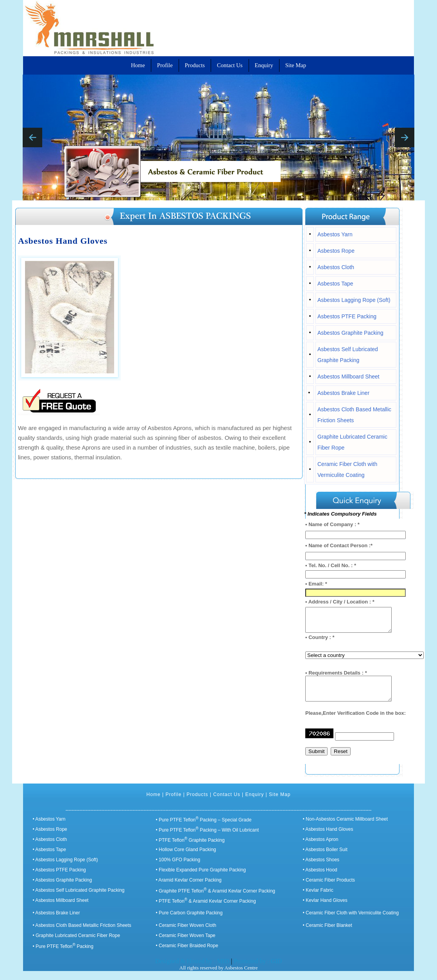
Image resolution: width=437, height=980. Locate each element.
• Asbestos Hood (320, 879)
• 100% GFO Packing (178, 869)
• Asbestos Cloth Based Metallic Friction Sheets (82, 934)
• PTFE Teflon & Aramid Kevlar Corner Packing (206, 910)
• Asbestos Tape (49, 859)
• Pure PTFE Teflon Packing (63, 955)
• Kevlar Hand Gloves (325, 909)
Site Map (280, 803)
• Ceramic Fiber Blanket (328, 934)
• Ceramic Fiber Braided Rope (187, 955)
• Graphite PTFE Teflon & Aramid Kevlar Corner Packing (216, 900)
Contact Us (227, 803)
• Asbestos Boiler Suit (325, 859)
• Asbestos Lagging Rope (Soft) (65, 869)
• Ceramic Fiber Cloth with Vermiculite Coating (351, 922)
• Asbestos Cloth (50, 848)
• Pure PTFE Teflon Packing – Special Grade (204, 829)
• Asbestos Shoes (321, 869)
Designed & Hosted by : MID (193, 970)
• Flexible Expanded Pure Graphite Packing (201, 879)
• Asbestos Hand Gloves (328, 838)
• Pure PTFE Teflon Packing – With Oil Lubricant (207, 839)
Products (197, 803)
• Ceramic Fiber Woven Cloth (186, 934)
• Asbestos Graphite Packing (63, 889)
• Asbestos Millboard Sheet (61, 909)
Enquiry (255, 803)
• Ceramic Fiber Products (329, 889)
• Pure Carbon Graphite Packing (189, 922)
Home (154, 803)
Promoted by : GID (258, 970)
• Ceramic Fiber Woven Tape (186, 944)
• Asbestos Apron (321, 848)
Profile (173, 803)
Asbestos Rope (336, 251)
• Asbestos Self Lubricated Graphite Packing (79, 899)
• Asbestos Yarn (49, 828)
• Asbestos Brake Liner (56, 922)
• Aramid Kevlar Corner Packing (189, 889)
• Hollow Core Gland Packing (186, 859)
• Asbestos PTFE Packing (59, 879)
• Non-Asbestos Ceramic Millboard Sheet (346, 828)
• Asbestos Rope (50, 838)
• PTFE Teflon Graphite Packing (190, 849)
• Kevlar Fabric (318, 899)
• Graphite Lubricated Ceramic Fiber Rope (77, 944)
